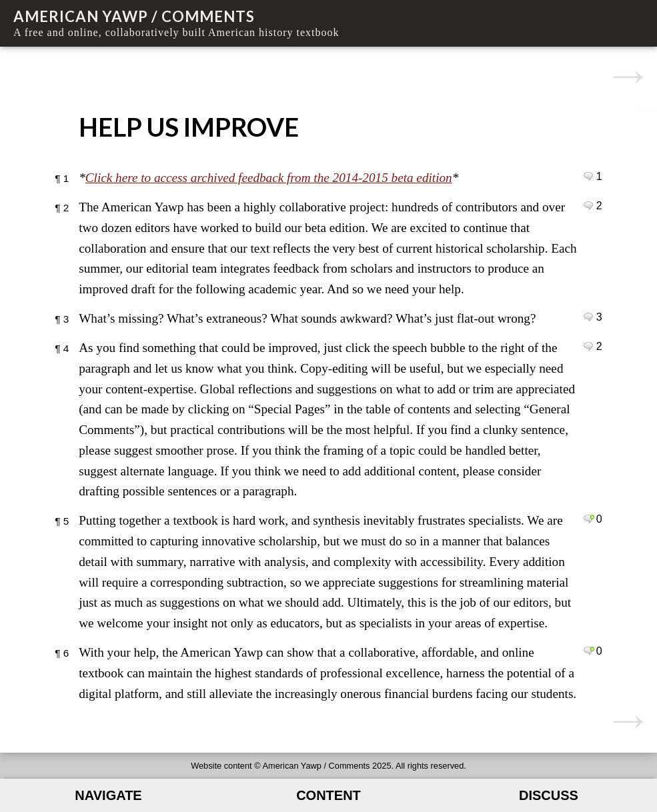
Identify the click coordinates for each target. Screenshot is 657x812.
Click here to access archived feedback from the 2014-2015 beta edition (269, 178)
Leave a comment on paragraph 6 (589, 651)
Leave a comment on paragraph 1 (589, 176)
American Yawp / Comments (134, 16)
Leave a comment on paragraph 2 (589, 205)
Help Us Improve (189, 127)
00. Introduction (628, 77)
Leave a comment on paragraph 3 (589, 317)
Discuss (549, 795)
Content (328, 795)
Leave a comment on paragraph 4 (589, 346)
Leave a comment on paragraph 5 (589, 519)
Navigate (108, 795)
